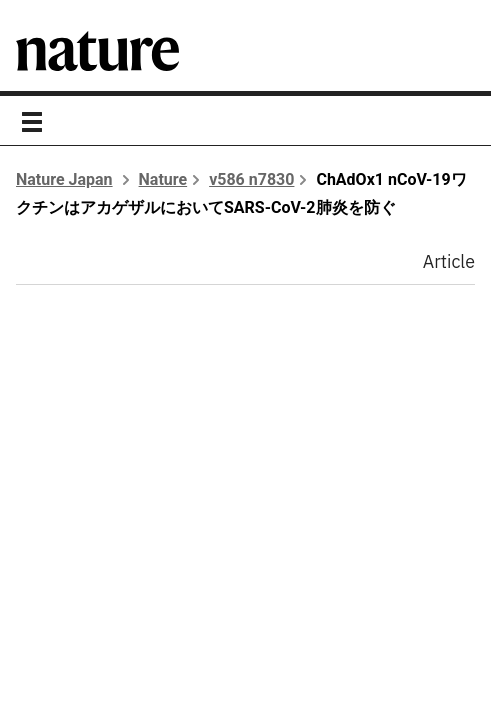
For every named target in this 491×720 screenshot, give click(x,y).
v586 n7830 (251, 179)
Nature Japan (64, 179)
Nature (163, 179)
